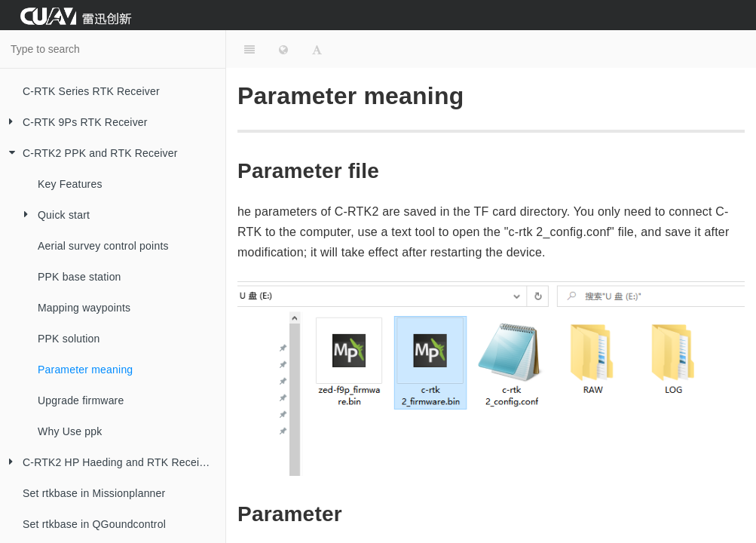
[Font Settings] (317, 49)
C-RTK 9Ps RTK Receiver (74, 123)
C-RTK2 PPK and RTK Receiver (89, 153)
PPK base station (80, 277)
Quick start (52, 215)
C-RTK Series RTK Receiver (91, 91)
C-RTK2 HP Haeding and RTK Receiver (107, 463)
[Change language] (283, 49)
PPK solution (69, 339)
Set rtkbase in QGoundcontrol (94, 524)
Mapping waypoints (84, 308)
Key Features (70, 184)
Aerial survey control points (103, 246)
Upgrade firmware (81, 400)
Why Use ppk (70, 431)
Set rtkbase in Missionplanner (94, 493)
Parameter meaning (85, 370)
